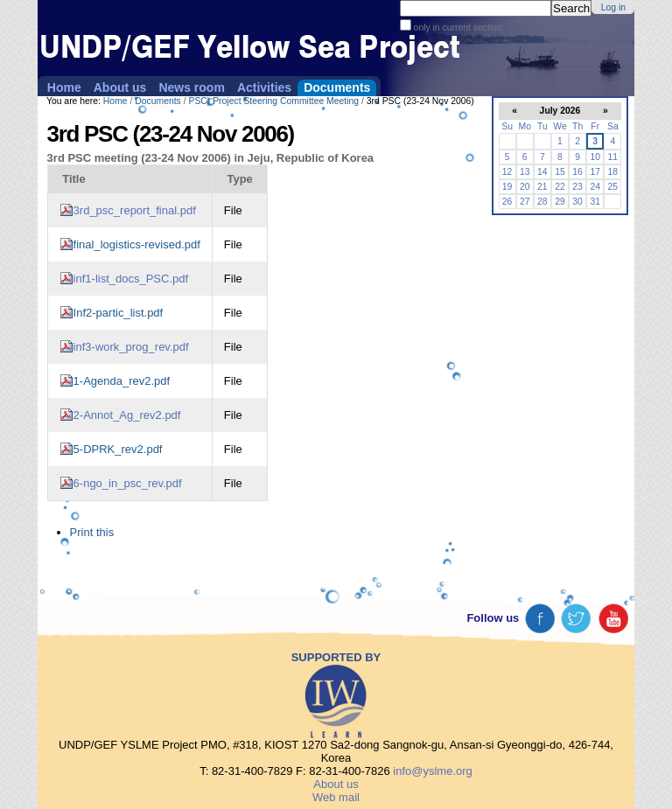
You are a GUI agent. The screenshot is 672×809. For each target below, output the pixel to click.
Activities (264, 87)
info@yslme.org (433, 771)
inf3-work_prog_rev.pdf (131, 347)
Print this (92, 532)
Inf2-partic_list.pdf (119, 313)
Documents (337, 87)
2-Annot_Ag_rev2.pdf (127, 415)
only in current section (457, 28)
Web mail (336, 797)
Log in (613, 7)
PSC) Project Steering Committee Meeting (273, 101)
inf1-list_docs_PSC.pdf (131, 279)
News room (191, 87)
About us (120, 87)
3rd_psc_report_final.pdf (135, 210)
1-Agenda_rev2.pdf (122, 381)
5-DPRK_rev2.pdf (118, 449)
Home (64, 87)
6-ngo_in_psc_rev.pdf (128, 483)
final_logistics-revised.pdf (137, 244)
